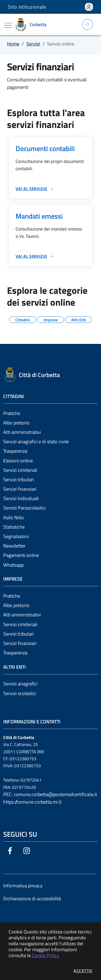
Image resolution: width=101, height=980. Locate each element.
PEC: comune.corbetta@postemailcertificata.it (50, 794)
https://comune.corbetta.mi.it (32, 802)
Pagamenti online (21, 555)
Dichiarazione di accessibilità (32, 899)
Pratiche (12, 413)
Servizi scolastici (20, 693)
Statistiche (14, 527)
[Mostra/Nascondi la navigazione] (8, 25)
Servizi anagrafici (20, 684)
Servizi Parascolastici (24, 508)
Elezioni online (18, 461)
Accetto (83, 971)
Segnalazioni (16, 536)
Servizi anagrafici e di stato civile (36, 442)
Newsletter (14, 546)
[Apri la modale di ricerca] (88, 25)
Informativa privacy (23, 886)
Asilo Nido (14, 517)
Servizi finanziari (20, 489)
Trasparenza (15, 451)
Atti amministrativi (22, 432)
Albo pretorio (16, 423)
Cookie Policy (45, 955)
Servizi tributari (19, 479)
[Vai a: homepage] (33, 25)
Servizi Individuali (21, 498)
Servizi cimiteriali (20, 470)
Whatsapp (13, 565)
